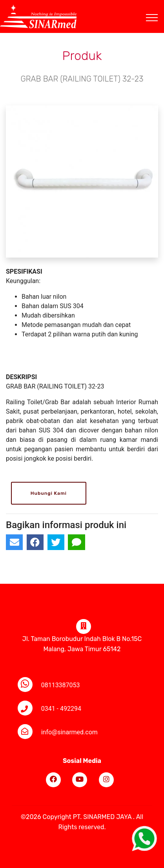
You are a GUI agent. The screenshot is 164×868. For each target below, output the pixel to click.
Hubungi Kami (49, 493)
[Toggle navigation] (158, 8)
